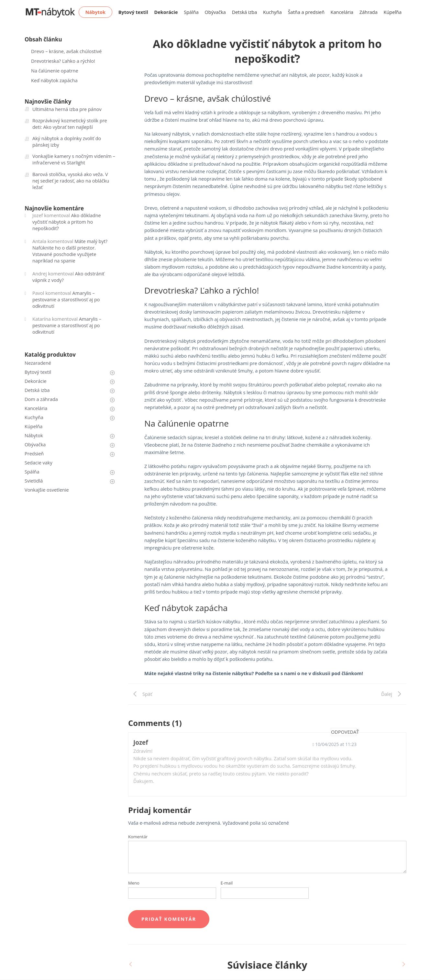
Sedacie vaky (39, 463)
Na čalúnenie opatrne (55, 71)
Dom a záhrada (41, 399)
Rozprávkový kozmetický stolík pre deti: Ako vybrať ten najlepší (70, 124)
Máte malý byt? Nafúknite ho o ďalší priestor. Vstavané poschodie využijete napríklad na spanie (70, 251)
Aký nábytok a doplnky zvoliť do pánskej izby (67, 142)
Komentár (138, 837)
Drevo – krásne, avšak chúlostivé (66, 51)
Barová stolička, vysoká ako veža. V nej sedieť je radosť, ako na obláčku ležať (71, 181)
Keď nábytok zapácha (54, 80)
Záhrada (369, 12)
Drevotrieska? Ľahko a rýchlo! (63, 61)
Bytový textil (38, 372)
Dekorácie (36, 381)
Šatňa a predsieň (306, 12)
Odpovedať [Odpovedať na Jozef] (344, 732)
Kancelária (342, 12)
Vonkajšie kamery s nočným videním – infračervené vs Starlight (74, 159)
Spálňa (191, 12)
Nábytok (34, 435)
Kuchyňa (272, 12)
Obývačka (215, 12)
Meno (134, 883)
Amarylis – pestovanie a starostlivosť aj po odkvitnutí (66, 300)
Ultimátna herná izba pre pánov (67, 109)
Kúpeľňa (393, 12)
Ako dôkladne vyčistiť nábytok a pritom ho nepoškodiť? (67, 222)
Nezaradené (38, 363)
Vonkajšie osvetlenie (47, 490)
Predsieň (34, 454)
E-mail (227, 883)
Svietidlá (34, 481)
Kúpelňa (33, 426)
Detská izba (245, 12)
